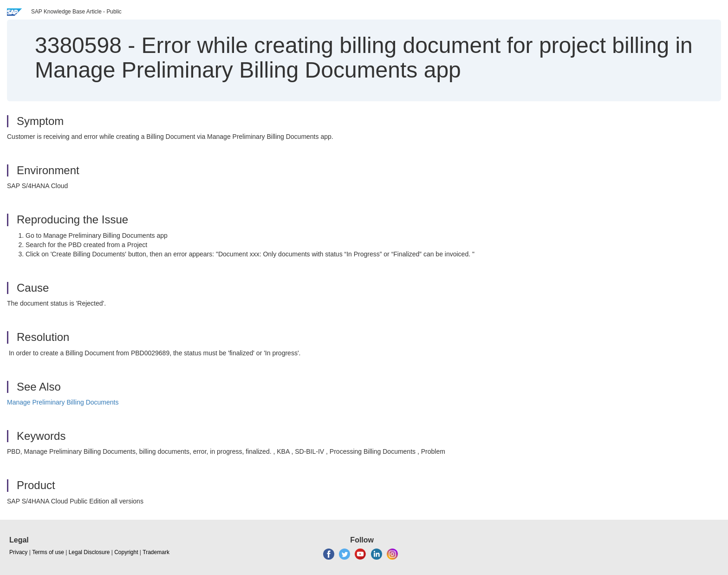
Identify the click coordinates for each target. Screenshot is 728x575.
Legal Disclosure (89, 552)
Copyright (126, 552)
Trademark (156, 552)
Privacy (18, 552)
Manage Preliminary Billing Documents (63, 402)
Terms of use (48, 552)
